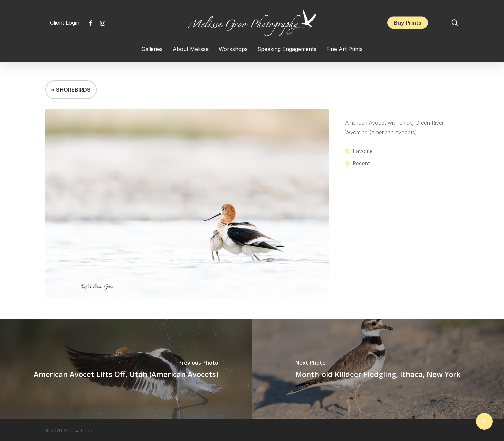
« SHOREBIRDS (71, 90)
